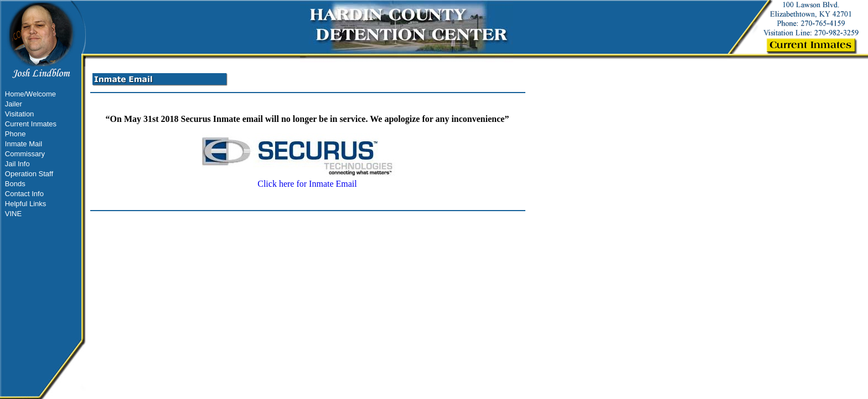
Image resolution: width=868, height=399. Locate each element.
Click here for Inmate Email (308, 180)
